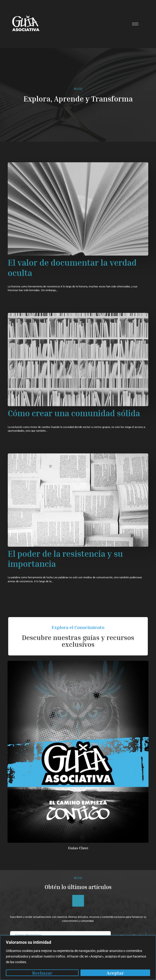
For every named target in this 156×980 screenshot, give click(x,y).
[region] (78, 958)
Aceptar (115, 973)
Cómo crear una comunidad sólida (74, 413)
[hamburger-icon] (135, 24)
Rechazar (42, 973)
